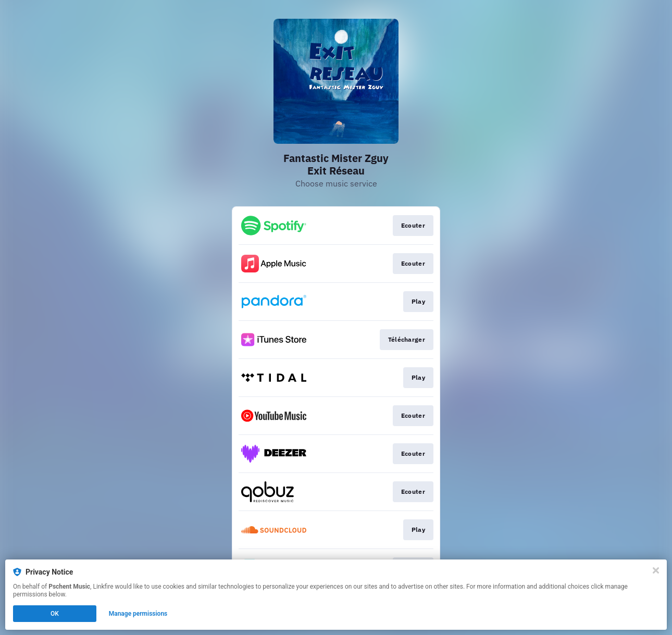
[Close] (656, 570)
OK (55, 614)
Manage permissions (138, 614)
